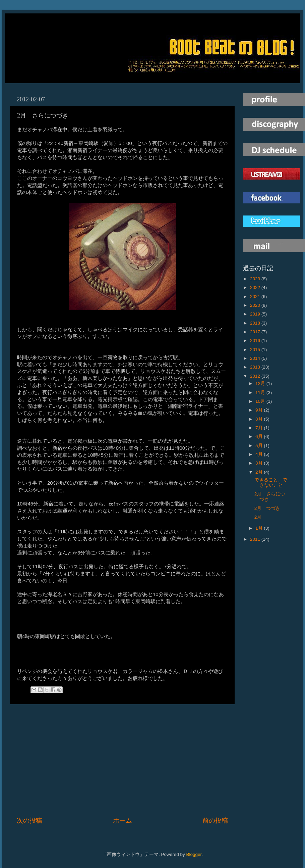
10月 (261, 401)
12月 (261, 383)
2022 (256, 287)
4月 (260, 454)
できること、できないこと (271, 483)
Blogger (194, 854)
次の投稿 (29, 821)
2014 (256, 358)
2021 (256, 297)
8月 (260, 419)
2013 (256, 367)
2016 (256, 341)
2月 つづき (267, 508)
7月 (260, 428)
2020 (256, 305)
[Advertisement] (122, 760)
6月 (260, 437)
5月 (260, 446)
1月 (260, 528)
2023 (256, 279)
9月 (260, 410)
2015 (256, 350)
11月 (261, 393)
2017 (256, 332)
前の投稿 (215, 821)
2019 (256, 314)
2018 (256, 323)
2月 (260, 472)
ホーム (123, 821)
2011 (256, 539)
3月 (260, 463)
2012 (256, 376)
